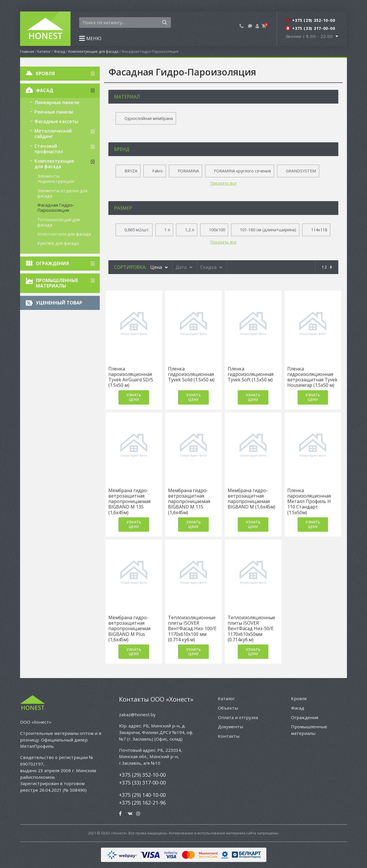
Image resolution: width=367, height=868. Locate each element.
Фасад (59, 51)
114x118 (319, 230)
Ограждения (52, 263)
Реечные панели (54, 112)
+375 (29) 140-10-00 (142, 795)
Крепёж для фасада (58, 243)
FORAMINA (188, 171)
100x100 (217, 230)
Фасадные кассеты (56, 121)
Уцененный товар (59, 303)
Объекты (228, 708)
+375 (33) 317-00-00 (142, 782)
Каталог (44, 51)
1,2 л (190, 230)
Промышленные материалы (57, 283)
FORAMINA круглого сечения (242, 171)
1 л (167, 230)
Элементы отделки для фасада (62, 193)
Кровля (45, 73)
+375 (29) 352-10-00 (142, 775)
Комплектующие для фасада (93, 51)
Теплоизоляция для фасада (58, 222)
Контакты (229, 736)
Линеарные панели (57, 102)
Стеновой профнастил (49, 149)
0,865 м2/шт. (137, 230)
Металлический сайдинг (53, 134)
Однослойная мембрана (149, 118)
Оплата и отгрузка (238, 717)
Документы (231, 727)
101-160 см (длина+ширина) (268, 230)
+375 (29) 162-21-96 (142, 803)
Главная (27, 51)
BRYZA (131, 171)
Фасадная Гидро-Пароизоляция (56, 207)
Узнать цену (134, 397)
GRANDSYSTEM (301, 171)
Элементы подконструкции (56, 178)
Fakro (158, 171)
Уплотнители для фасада (64, 234)
